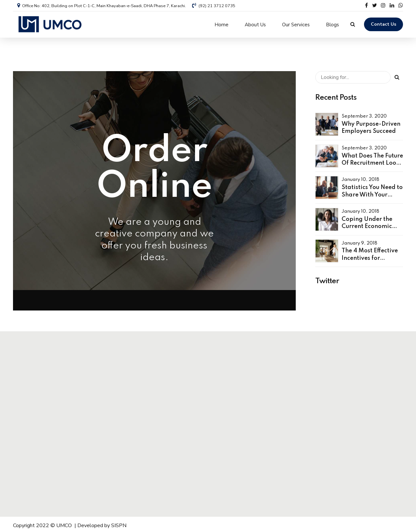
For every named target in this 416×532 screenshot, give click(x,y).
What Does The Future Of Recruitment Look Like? (372, 161)
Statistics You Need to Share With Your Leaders (372, 192)
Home (221, 24)
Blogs (332, 24)
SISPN (119, 523)
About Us (255, 24)
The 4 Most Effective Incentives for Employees (370, 256)
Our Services (296, 24)
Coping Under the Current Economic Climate (367, 224)
